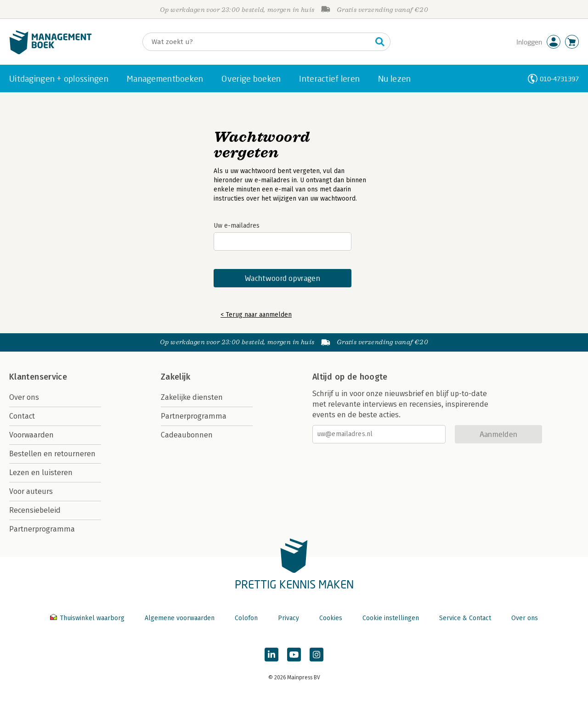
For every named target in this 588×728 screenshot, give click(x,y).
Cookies (331, 618)
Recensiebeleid (35, 510)
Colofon (246, 618)
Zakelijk (175, 377)
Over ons (24, 397)
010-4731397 (559, 79)
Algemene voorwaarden (180, 618)
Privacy (288, 618)
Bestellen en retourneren (52, 454)
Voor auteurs (31, 491)
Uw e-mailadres (237, 226)
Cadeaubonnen (187, 435)
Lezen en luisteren (41, 473)
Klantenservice (38, 377)
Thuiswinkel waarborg (88, 618)
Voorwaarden (31, 435)
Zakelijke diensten (192, 397)
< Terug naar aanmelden (256, 315)
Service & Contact (465, 618)
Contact (22, 416)
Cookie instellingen (391, 618)
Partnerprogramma (42, 529)
